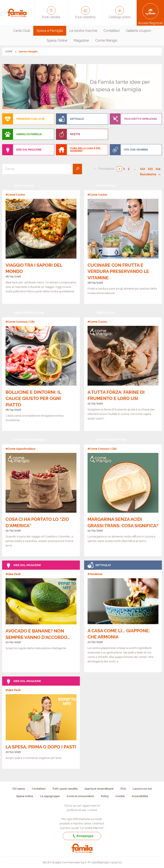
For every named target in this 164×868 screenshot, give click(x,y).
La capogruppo (50, 796)
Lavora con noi (142, 789)
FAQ (123, 789)
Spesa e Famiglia (50, 31)
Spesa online (25, 796)
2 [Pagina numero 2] (124, 169)
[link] (41, 242)
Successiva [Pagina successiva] (149, 174)
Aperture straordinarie (99, 789)
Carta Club (22, 31)
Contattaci (112, 31)
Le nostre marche (83, 31)
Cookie (120, 796)
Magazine (81, 40)
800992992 (82, 836)
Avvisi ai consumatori (80, 796)
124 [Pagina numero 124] (158, 169)
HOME (9, 52)
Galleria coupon (138, 31)
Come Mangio (106, 40)
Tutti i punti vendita (65, 789)
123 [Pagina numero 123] (150, 169)
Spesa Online (57, 40)
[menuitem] (22, 31)
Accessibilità (140, 796)
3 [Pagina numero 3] (129, 169)
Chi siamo (19, 789)
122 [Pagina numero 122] (143, 169)
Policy (105, 796)
